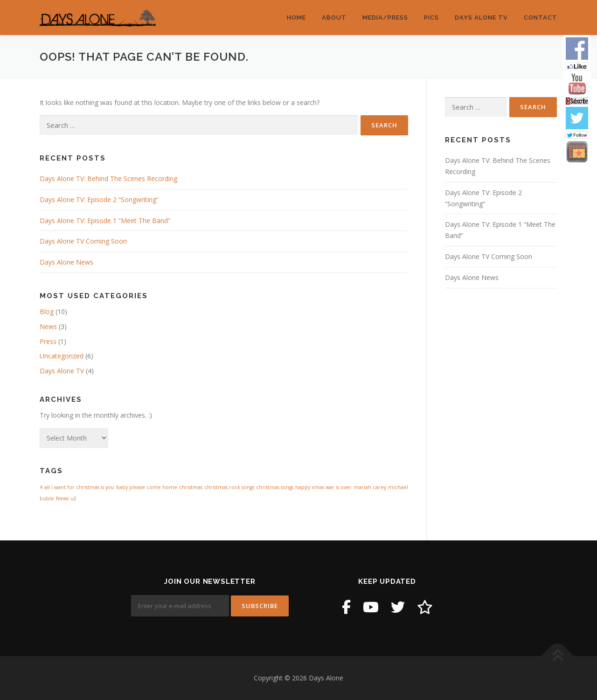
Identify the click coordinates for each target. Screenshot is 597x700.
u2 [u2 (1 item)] (73, 498)
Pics (431, 17)
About (334, 17)
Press (48, 341)
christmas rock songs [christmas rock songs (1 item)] (229, 487)
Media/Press (385, 17)
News (48, 326)
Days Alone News (66, 262)
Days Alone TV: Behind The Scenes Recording (108, 178)
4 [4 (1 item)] (41, 487)
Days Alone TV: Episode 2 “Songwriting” (99, 199)
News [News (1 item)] (62, 498)
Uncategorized (62, 356)
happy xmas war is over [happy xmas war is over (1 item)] (323, 487)
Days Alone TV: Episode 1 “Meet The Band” (105, 220)
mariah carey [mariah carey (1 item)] (370, 487)
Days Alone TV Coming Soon (83, 241)
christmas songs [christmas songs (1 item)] (275, 487)
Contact (541, 17)
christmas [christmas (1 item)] (191, 487)
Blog (47, 311)
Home (296, 17)
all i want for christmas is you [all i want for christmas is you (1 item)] (79, 487)
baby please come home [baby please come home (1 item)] (147, 487)
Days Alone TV (481, 17)
